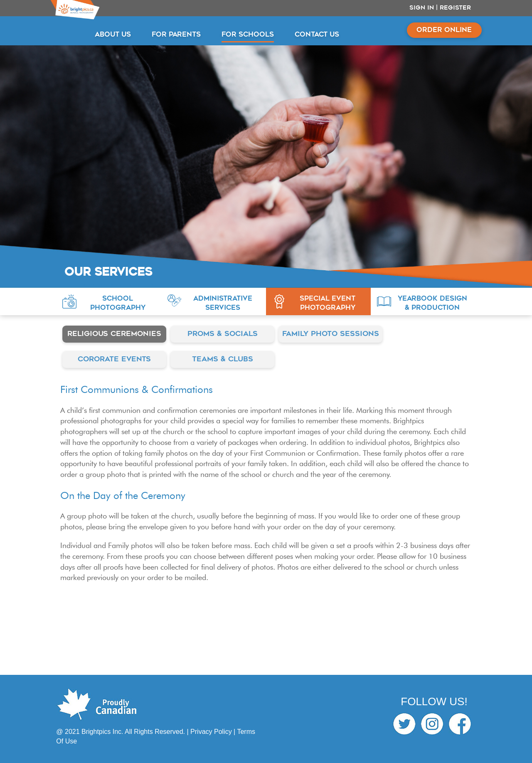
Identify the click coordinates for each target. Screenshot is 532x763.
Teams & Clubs (223, 359)
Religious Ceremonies (114, 334)
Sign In (422, 8)
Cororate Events (114, 359)
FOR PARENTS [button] (176, 35)
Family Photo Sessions (331, 334)
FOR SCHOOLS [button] (248, 35)
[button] (108, 301)
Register (455, 8)
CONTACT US (317, 35)
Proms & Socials (223, 334)
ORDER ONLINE (444, 30)
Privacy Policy (211, 732)
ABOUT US (113, 35)
